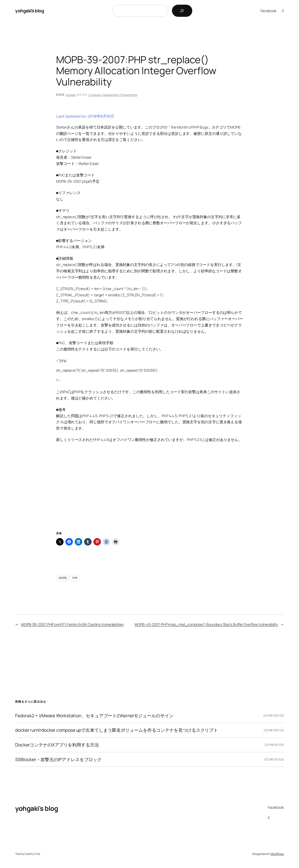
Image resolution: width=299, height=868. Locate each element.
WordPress (277, 854)
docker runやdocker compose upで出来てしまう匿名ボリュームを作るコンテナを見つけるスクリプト (117, 730)
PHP (75, 578)
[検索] (182, 11)
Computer (95, 95)
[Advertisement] (149, 493)
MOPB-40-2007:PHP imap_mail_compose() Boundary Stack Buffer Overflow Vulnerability (206, 624)
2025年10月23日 (273, 716)
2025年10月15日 (274, 730)
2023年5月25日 (274, 745)
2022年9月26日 (274, 759)
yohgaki (71, 95)
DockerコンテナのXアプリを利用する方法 (57, 745)
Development (111, 95)
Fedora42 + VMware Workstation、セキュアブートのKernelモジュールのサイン (94, 716)
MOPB (63, 578)
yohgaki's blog (30, 11)
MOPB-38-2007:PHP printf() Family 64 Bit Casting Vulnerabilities (72, 624)
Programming (129, 95)
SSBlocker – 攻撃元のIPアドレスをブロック (58, 759)
